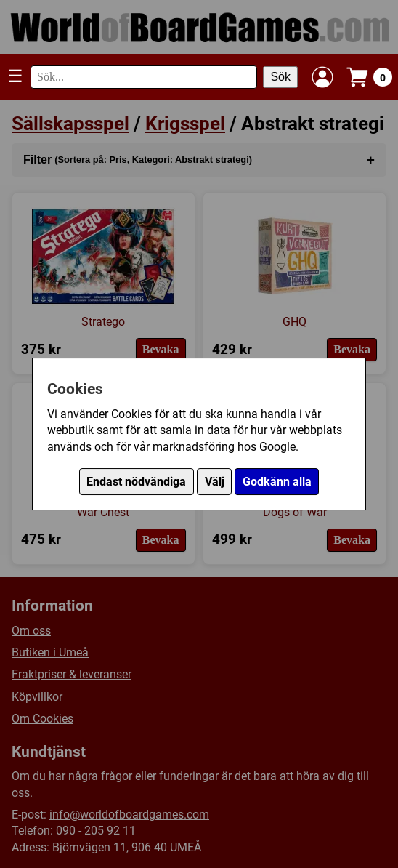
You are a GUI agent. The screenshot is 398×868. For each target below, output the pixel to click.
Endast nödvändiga (136, 482)
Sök (280, 77)
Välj (215, 482)
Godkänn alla (277, 482)
